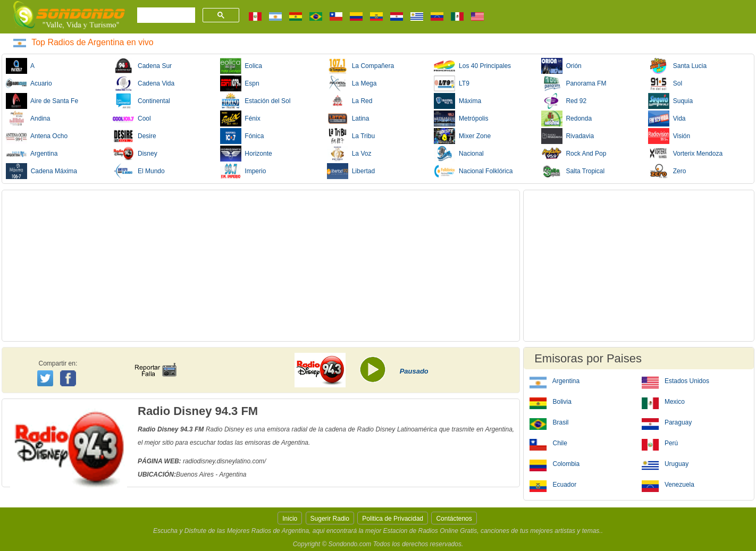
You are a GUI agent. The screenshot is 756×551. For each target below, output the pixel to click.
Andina (28, 118)
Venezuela (668, 484)
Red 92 (564, 101)
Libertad (351, 171)
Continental (141, 101)
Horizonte (246, 154)
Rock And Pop (574, 154)
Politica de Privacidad (393, 519)
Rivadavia (568, 136)
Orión (561, 66)
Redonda (566, 118)
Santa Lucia (677, 66)
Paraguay (667, 422)
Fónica (242, 136)
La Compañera (360, 66)
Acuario (29, 83)
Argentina (32, 154)
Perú (660, 443)
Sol (665, 83)
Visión (669, 136)
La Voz (349, 154)
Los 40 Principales (472, 66)
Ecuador (553, 484)
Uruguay (665, 463)
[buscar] (165, 15)
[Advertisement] (261, 266)
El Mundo (138, 171)
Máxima (457, 101)
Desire (134, 136)
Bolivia (551, 401)
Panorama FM (574, 83)
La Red (350, 101)
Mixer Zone (462, 136)
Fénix (240, 118)
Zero (667, 171)
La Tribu (351, 136)
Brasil (549, 422)
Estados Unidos (675, 380)
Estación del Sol (255, 101)
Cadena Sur (142, 66)
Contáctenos (454, 519)
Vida (667, 118)
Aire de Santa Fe (42, 101)
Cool (132, 118)
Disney (135, 154)
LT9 (451, 83)
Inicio (290, 519)
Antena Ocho (37, 136)
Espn (240, 83)
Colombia (555, 463)
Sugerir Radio (330, 519)
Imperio (243, 171)
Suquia (670, 101)
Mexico (663, 401)
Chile (548, 443)
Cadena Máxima (41, 171)
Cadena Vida (144, 83)
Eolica (241, 66)
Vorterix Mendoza (685, 154)
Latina (348, 118)
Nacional (459, 154)
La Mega (352, 83)
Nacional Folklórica (473, 171)
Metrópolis (461, 118)
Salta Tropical (573, 171)
